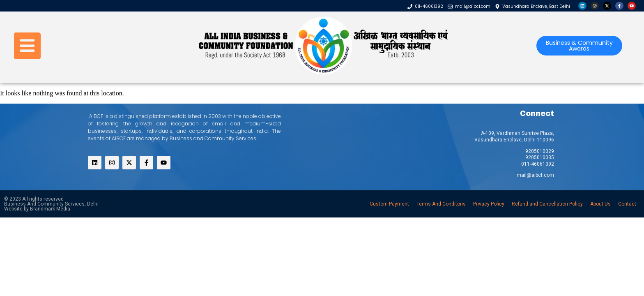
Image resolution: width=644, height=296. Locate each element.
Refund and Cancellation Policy (547, 204)
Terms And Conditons (441, 204)
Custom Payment (389, 204)
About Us (600, 204)
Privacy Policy (489, 204)
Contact (627, 204)
